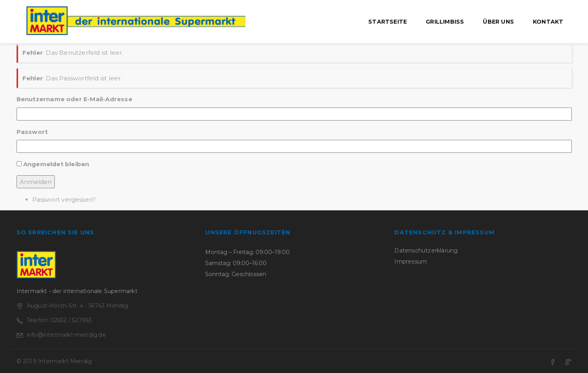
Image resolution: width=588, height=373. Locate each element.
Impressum (411, 262)
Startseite (388, 22)
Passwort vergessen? (64, 199)
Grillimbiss (445, 22)
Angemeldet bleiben (56, 164)
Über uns (498, 22)
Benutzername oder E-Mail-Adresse (74, 99)
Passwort (32, 132)
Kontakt (548, 22)
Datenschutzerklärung (426, 251)
